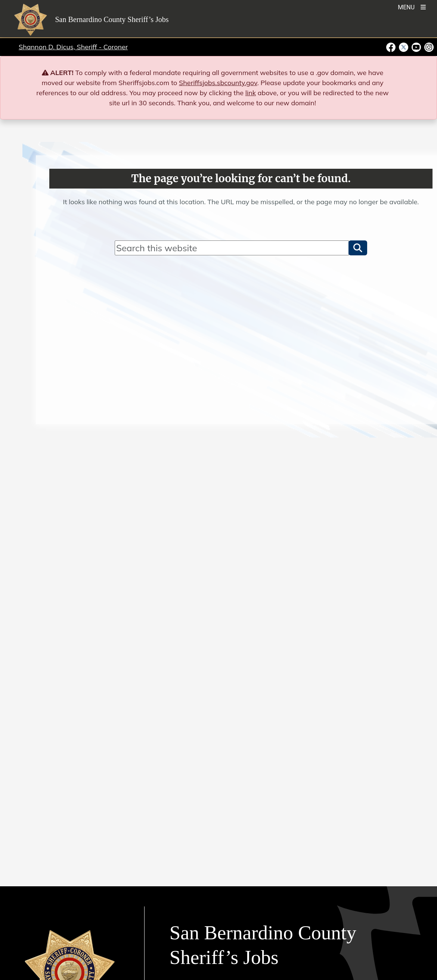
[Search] (232, 248)
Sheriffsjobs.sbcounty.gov (218, 83)
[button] (358, 248)
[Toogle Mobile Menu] (412, 7)
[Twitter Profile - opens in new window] (404, 47)
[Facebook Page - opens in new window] (392, 47)
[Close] (420, 73)
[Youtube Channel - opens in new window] (416, 47)
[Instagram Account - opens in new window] (428, 47)
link (251, 93)
